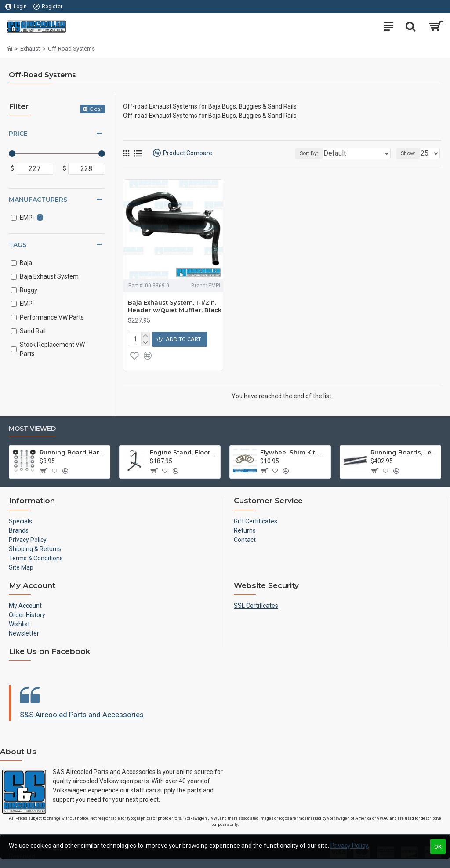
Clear (96, 109)
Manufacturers (38, 200)
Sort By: (309, 153)
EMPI (214, 286)
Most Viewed (32, 429)
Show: (408, 153)
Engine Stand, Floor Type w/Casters (183, 452)
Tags (18, 245)
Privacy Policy (349, 846)
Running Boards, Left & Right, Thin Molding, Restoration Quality (404, 452)
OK (438, 847)
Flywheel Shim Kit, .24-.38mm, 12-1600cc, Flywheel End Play (294, 452)
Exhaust (30, 49)
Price (18, 134)
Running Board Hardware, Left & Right (73, 452)
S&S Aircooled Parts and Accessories (82, 715)
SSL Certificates (256, 606)
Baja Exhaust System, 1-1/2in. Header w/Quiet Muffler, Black (175, 306)
